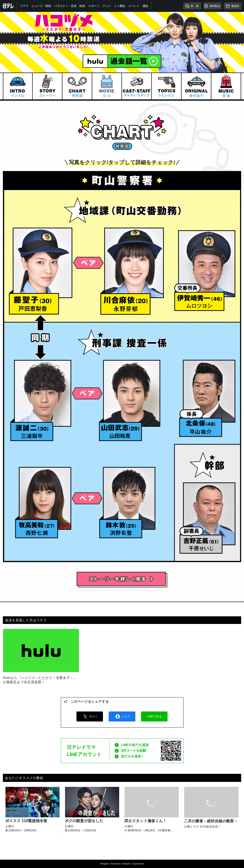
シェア (122, 716)
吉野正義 (209, 514)
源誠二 (43, 395)
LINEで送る (155, 716)
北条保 (209, 392)
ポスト (90, 716)
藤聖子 (43, 263)
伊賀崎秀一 (207, 265)
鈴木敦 (129, 498)
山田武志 (132, 395)
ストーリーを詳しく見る (122, 580)
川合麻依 (134, 263)
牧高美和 (45, 498)
